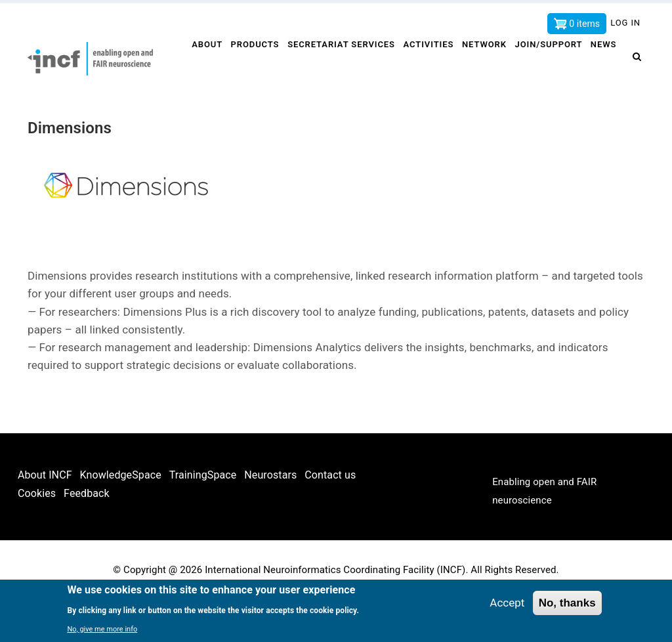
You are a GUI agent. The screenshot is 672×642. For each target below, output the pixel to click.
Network (488, 63)
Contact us (330, 518)
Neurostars (270, 518)
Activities (431, 63)
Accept (507, 603)
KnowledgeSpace (121, 518)
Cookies (37, 537)
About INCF (45, 518)
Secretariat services (343, 63)
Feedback (87, 537)
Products (256, 63)
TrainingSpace (203, 518)
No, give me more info (102, 629)
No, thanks (567, 603)
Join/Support (554, 63)
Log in (625, 23)
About (206, 63)
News (204, 107)
